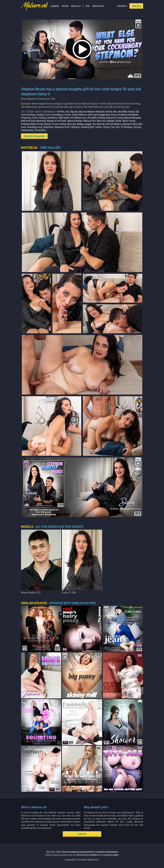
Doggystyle (104, 115)
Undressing (27, 130)
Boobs (109, 112)
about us (76, 6)
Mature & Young (115, 118)
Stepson (75, 127)
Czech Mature (79, 115)
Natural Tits (90, 121)
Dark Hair (92, 115)
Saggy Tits (90, 124)
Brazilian (123, 112)
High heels (64, 118)
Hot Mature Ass (78, 118)
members (122, 6)
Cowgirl (40, 115)
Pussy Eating (44, 124)
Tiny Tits (115, 127)
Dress (114, 115)
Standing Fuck (35, 127)
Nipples (111, 121)
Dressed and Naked (128, 115)
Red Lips (71, 124)
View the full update (34, 136)
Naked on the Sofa (56, 121)
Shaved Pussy (130, 124)
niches (65, 6)
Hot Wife (92, 118)
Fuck (34, 118)
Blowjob (100, 112)
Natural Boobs (75, 121)
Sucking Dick (87, 127)
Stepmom (48, 127)
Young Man (40, 130)
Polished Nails (28, 124)
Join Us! (136, 6)
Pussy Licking (59, 124)
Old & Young (129, 121)
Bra (115, 112)
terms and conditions (88, 855)
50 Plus (61, 112)
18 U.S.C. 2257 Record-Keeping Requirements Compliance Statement (82, 852)
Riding (80, 124)
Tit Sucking (126, 127)
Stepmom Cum (62, 127)
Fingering (26, 118)
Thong (106, 127)
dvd (88, 6)
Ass (68, 112)
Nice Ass (101, 121)
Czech (68, 115)
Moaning (41, 121)
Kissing (101, 118)
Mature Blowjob (132, 118)
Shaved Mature (113, 124)
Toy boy (137, 127)
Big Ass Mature (87, 112)
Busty (131, 112)
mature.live (98, 6)
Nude (118, 121)
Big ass (74, 112)
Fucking (42, 118)
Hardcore (52, 118)
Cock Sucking (28, 115)
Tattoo (98, 127)
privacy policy (111, 855)
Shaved (101, 124)
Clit (137, 112)
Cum (48, 115)
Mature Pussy (28, 121)
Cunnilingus (57, 115)
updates (55, 6)
